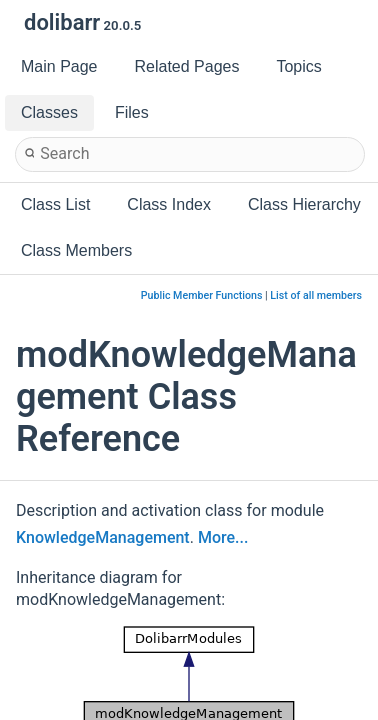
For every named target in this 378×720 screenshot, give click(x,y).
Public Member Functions (202, 295)
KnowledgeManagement (103, 537)
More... (223, 537)
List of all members (316, 295)
